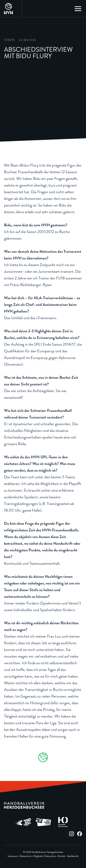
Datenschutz (26, 856)
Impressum (13, 856)
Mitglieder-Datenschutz (45, 856)
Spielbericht (73, 856)
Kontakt (62, 856)
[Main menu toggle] (78, 9)
